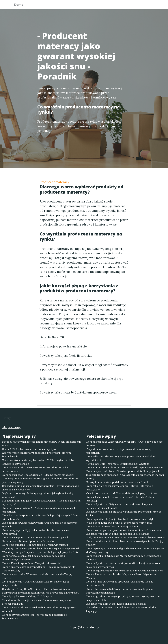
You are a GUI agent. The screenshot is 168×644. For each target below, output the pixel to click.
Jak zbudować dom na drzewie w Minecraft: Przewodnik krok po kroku (124, 513)
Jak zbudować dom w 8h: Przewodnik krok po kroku (116, 604)
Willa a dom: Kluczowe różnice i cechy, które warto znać (119, 523)
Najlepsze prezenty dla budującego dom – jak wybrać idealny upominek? (38, 495)
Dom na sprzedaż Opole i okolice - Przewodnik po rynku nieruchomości (35, 469)
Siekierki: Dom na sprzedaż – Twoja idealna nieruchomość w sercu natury (125, 477)
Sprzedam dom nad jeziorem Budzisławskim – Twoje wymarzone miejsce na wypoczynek (41, 488)
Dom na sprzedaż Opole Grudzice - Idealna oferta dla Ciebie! (38, 475)
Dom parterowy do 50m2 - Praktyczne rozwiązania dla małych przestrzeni (39, 510)
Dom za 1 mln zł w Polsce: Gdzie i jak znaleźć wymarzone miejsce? (125, 467)
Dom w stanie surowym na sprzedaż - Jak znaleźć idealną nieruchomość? (120, 583)
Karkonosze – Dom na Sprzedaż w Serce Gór (29, 541)
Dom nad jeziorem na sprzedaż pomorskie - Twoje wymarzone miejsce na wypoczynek (123, 565)
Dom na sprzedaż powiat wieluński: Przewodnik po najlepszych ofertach (39, 609)
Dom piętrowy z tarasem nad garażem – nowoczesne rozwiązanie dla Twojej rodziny (125, 550)
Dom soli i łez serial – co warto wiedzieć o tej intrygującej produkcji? (120, 499)
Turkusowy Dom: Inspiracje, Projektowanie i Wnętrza (118, 464)
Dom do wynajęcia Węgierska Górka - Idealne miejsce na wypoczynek (36, 532)
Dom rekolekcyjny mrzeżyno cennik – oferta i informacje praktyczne (120, 488)
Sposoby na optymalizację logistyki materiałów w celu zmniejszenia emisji (42, 443)
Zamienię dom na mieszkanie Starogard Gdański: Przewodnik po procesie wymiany (40, 480)
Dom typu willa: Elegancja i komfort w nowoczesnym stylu (120, 519)
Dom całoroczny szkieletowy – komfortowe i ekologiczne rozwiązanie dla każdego (120, 591)
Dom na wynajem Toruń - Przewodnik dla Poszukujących (35, 537)
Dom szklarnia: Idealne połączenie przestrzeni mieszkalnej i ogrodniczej (121, 458)
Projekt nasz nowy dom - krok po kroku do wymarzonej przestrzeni (119, 451)
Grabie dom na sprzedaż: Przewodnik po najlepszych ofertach (123, 493)
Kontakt (147, 5)
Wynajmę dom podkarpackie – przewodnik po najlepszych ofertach (42, 552)
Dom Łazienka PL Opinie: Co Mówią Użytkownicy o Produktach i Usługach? (123, 558)
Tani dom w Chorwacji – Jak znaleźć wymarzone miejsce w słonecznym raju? (37, 602)
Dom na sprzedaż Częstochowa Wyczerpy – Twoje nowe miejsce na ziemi (124, 443)
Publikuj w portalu (107, 5)
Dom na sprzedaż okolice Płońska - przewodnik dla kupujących (123, 471)
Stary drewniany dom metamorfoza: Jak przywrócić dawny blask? (41, 593)
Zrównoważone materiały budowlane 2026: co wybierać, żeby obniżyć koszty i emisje (38, 462)
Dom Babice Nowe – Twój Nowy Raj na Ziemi (112, 526)
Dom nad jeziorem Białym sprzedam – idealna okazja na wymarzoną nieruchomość (119, 506)
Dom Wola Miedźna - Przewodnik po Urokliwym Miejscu (35, 545)
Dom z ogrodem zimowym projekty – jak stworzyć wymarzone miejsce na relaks (123, 598)
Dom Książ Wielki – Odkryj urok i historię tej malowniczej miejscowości (35, 583)
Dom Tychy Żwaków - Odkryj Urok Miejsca (27, 596)
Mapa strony (11, 427)
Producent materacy (54, 182)
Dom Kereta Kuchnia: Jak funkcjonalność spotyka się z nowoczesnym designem (34, 558)
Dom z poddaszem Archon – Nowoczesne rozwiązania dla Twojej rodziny (125, 543)
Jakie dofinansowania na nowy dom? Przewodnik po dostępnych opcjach (40, 524)
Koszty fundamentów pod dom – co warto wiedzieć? (117, 482)
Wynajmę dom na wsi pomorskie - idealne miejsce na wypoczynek (41, 548)
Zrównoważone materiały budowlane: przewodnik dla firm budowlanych (37, 455)
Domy (21, 5)
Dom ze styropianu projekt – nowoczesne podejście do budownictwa (35, 617)
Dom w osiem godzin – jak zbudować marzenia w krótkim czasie (124, 530)
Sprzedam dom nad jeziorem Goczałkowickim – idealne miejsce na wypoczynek (41, 502)
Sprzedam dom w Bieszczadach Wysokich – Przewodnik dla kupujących (121, 609)
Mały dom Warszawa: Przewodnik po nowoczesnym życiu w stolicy (125, 537)
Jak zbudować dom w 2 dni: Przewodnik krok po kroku (118, 534)
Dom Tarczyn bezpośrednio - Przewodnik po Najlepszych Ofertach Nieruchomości (42, 517)
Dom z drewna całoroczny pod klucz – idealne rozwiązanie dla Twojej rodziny (39, 569)
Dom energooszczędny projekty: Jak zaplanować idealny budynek (125, 571)
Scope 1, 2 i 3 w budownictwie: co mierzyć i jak (29, 449)
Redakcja (130, 5)
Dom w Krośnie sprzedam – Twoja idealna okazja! (31, 563)
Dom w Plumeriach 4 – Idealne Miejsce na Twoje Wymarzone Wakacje (122, 576)
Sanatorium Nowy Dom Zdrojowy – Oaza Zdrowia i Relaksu (37, 589)
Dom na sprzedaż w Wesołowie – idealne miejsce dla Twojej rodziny (37, 576)
